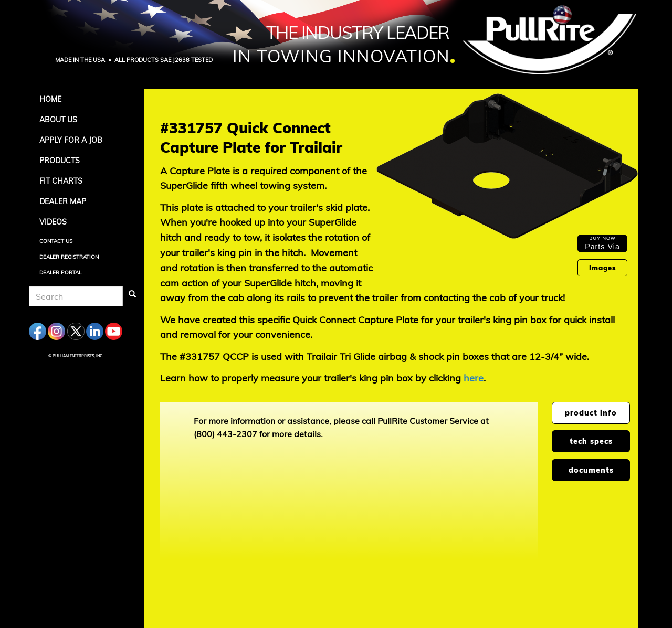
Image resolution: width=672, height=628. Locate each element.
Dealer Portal (60, 273)
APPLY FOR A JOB (71, 140)
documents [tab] (591, 470)
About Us (58, 120)
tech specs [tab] (591, 441)
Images (603, 268)
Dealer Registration (69, 257)
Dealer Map (63, 201)
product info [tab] (591, 413)
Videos (53, 222)
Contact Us (56, 241)
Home (50, 99)
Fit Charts (61, 181)
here (474, 378)
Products (60, 161)
